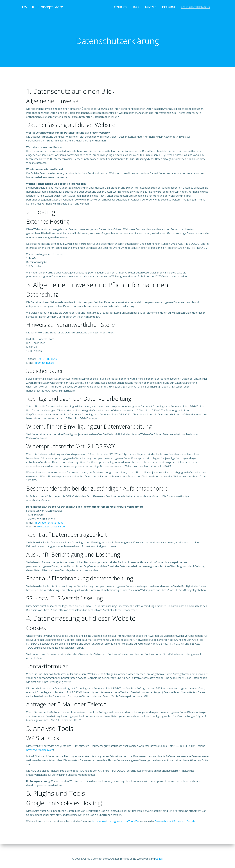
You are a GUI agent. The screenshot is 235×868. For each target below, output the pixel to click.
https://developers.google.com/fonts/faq (116, 827)
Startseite (121, 7)
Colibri (159, 859)
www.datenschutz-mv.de (51, 532)
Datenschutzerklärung (196, 7)
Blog (136, 7)
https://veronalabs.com (40, 755)
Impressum (169, 7)
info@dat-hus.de (44, 368)
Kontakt (151, 7)
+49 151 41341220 (47, 364)
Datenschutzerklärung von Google (175, 827)
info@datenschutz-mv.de (49, 528)
